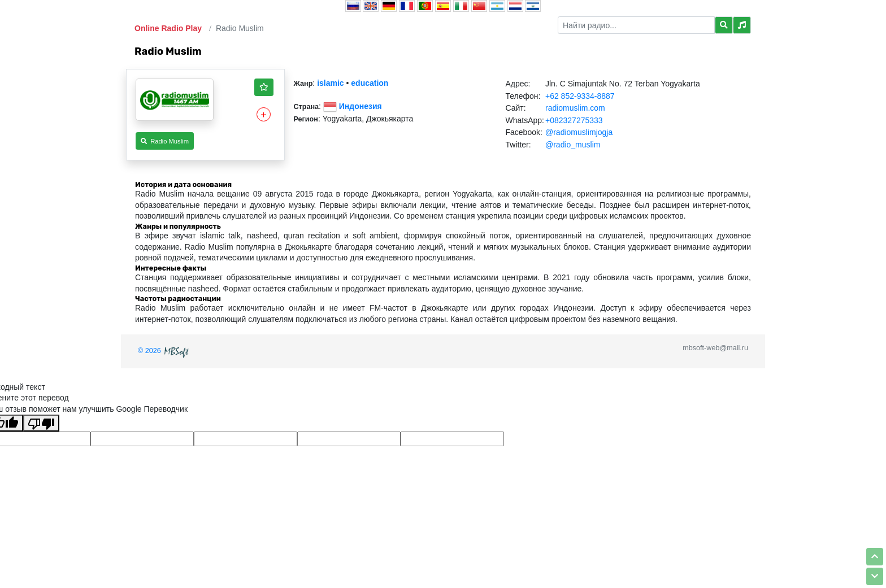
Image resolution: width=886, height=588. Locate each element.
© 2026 (164, 351)
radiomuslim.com (575, 108)
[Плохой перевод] (41, 423)
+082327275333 (574, 120)
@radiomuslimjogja (579, 132)
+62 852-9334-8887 (580, 96)
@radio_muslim (573, 145)
